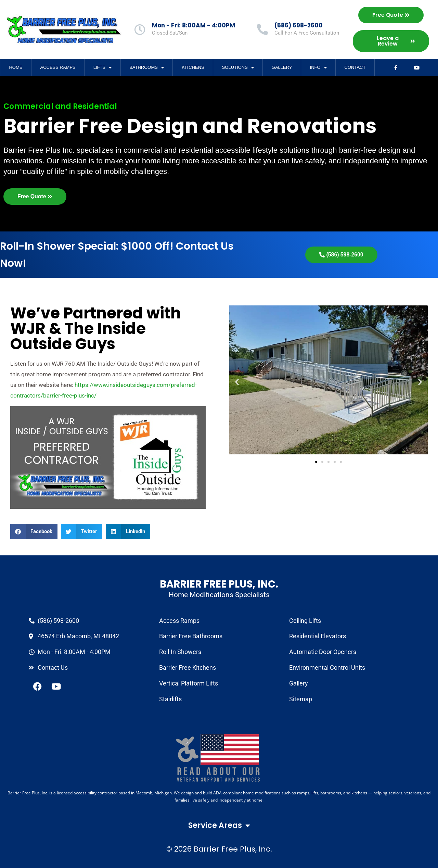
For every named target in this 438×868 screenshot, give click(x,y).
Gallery (282, 67)
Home (16, 67)
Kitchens (193, 67)
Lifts (102, 68)
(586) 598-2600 (299, 25)
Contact (355, 67)
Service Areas (219, 826)
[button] (34, 532)
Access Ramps (58, 67)
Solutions (238, 68)
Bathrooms (147, 68)
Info (318, 68)
